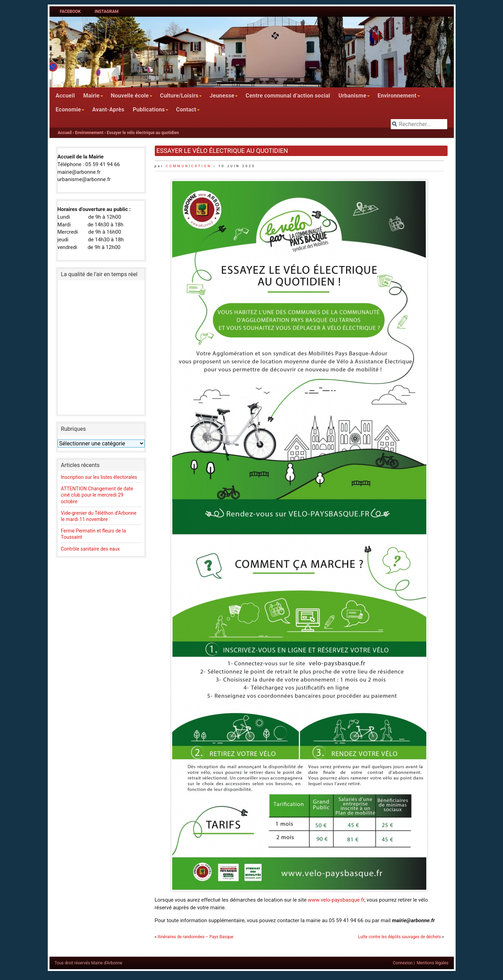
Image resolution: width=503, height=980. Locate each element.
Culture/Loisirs (179, 96)
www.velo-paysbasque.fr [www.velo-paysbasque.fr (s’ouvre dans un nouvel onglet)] (336, 900)
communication (188, 166)
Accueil (65, 96)
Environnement (397, 96)
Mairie (92, 96)
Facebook (70, 11)
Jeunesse (222, 96)
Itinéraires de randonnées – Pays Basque (195, 937)
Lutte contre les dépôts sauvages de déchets (399, 937)
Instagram (106, 11)
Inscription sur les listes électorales (99, 477)
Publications (149, 110)
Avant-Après (108, 110)
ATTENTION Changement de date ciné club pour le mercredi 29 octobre (97, 495)
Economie (68, 110)
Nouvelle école (130, 96)
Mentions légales (433, 963)
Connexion (403, 963)
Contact (186, 110)
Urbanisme (352, 96)
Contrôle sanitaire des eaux (90, 549)
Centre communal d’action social (288, 96)
